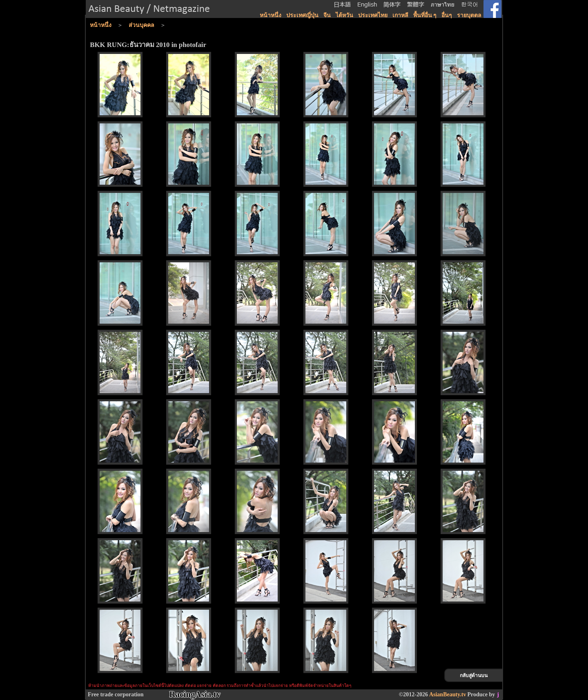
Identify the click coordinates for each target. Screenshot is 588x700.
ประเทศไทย (373, 15)
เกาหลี (400, 15)
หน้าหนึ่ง (271, 15)
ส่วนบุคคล (141, 25)
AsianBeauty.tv (448, 694)
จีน (327, 15)
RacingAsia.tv (195, 694)
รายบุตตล (469, 15)
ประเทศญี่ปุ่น (302, 15)
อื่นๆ (447, 15)
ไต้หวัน (344, 15)
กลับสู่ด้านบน (474, 675)
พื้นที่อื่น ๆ (425, 15)
